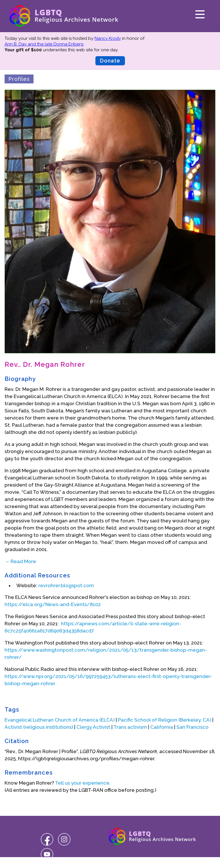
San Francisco (192, 727)
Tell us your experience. (83, 783)
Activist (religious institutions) (39, 727)
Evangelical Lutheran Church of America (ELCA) (60, 720)
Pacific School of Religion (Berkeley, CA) (165, 720)
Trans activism (130, 727)
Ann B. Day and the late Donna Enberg (44, 44)
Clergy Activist (93, 727)
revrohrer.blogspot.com (66, 585)
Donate (110, 61)
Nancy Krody (108, 38)
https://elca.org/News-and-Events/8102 (53, 604)
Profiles (19, 79)
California (162, 727)
